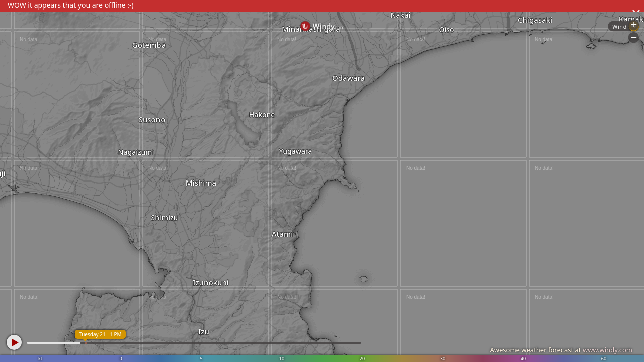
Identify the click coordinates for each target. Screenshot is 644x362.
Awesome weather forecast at (561, 350)
